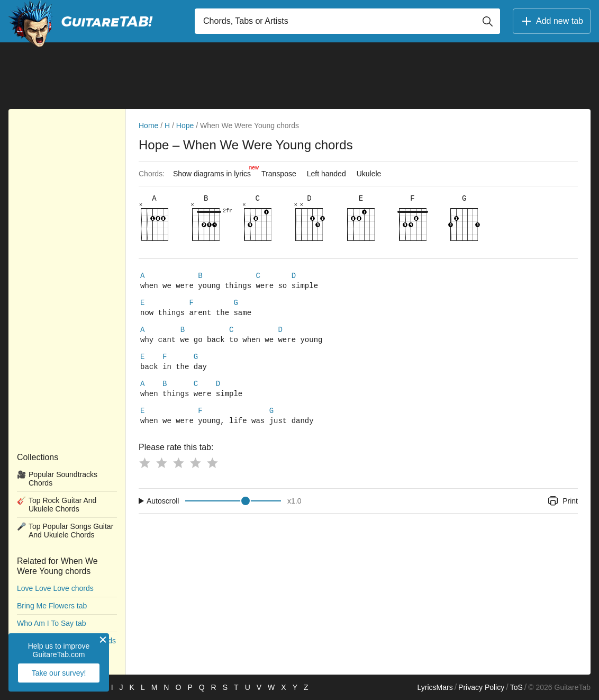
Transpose (279, 174)
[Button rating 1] (144, 472)
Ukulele (369, 174)
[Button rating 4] (195, 472)
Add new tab (552, 21)
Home (148, 125)
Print (562, 510)
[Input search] (347, 21)
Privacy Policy (481, 687)
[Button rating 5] (212, 472)
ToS (516, 687)
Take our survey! (59, 673)
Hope (185, 125)
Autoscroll (163, 510)
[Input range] (233, 510)
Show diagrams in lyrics (215, 171)
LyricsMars (435, 687)
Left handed (326, 174)
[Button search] (487, 21)
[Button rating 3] (178, 472)
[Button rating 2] (161, 472)
